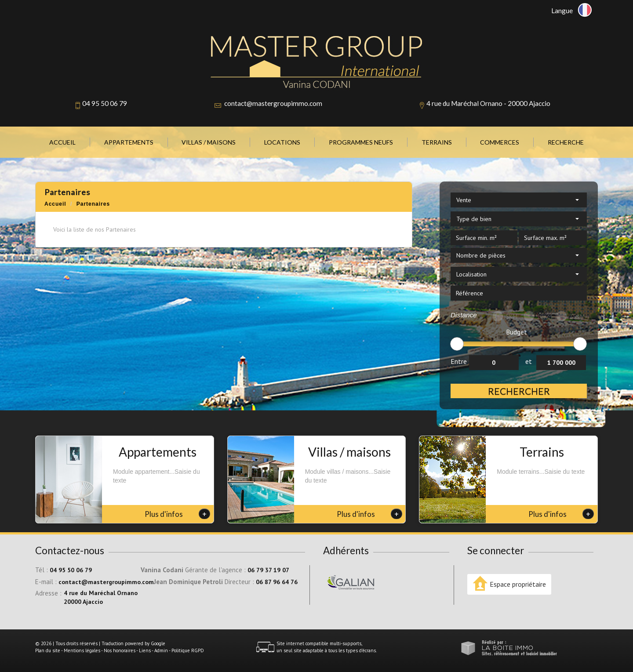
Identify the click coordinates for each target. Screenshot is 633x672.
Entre (459, 361)
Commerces (500, 142)
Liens (145, 650)
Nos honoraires (120, 650)
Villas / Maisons (209, 142)
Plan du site (48, 650)
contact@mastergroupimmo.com (273, 103)
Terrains (437, 142)
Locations (282, 142)
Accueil (62, 142)
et (529, 361)
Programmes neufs (361, 142)
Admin (161, 650)
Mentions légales (82, 650)
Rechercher (519, 391)
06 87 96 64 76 (277, 582)
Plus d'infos (177, 514)
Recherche (566, 142)
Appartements (129, 142)
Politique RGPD (188, 650)
